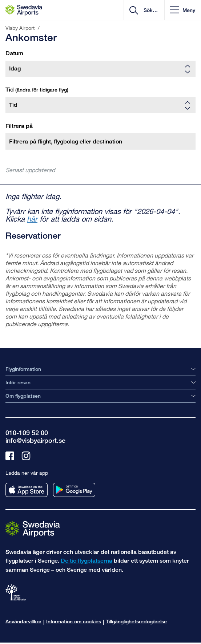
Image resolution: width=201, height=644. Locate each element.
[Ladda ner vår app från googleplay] (74, 490)
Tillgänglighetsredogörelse (136, 621)
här (32, 219)
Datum (14, 53)
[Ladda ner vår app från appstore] (27, 490)
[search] (150, 10)
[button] (183, 10)
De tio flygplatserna (87, 561)
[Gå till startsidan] (33, 529)
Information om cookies (74, 621)
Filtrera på (19, 126)
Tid (37, 90)
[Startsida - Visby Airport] (24, 10)
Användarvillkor (23, 621)
